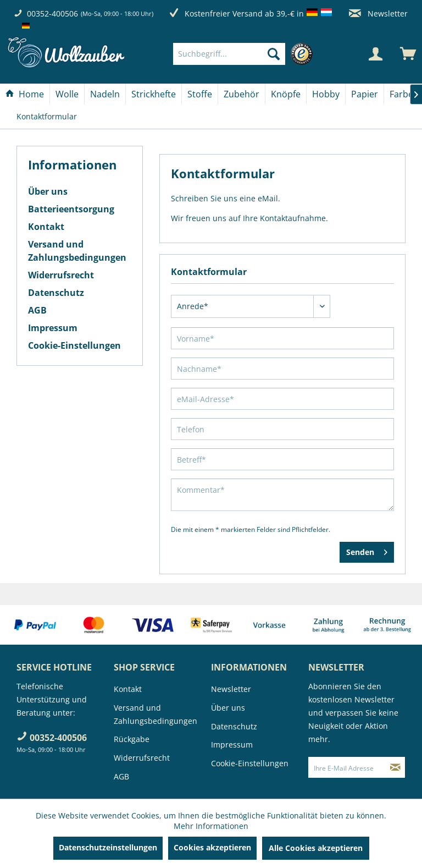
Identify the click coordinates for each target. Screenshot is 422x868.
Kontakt (46, 227)
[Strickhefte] (154, 94)
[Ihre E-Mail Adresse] (347, 767)
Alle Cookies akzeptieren (316, 848)
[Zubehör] (241, 94)
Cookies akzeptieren (212, 847)
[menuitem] (246, 54)
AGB (37, 310)
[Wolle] (67, 94)
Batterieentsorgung (71, 209)
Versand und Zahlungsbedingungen (77, 251)
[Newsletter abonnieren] (395, 767)
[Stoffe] (200, 94)
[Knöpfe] (286, 94)
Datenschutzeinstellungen (108, 847)
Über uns (48, 191)
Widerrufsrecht (61, 275)
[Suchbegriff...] (229, 54)
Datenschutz (56, 293)
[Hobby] (326, 94)
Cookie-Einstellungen (74, 345)
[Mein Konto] (375, 54)
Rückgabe (132, 739)
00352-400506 (52, 13)
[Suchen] (274, 54)
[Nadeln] (105, 94)
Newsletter (378, 13)
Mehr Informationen (211, 826)
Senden (367, 550)
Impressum (53, 328)
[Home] (25, 94)
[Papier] (365, 94)
